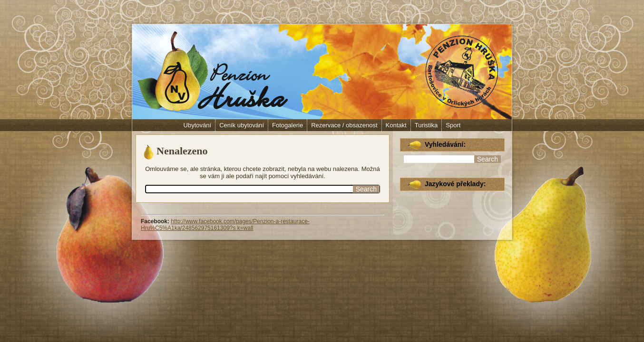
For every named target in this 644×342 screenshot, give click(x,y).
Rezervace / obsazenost (344, 125)
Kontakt (396, 125)
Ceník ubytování (242, 125)
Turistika (426, 125)
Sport (453, 125)
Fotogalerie (288, 125)
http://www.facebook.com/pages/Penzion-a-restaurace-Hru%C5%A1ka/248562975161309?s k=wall (225, 225)
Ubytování (198, 125)
